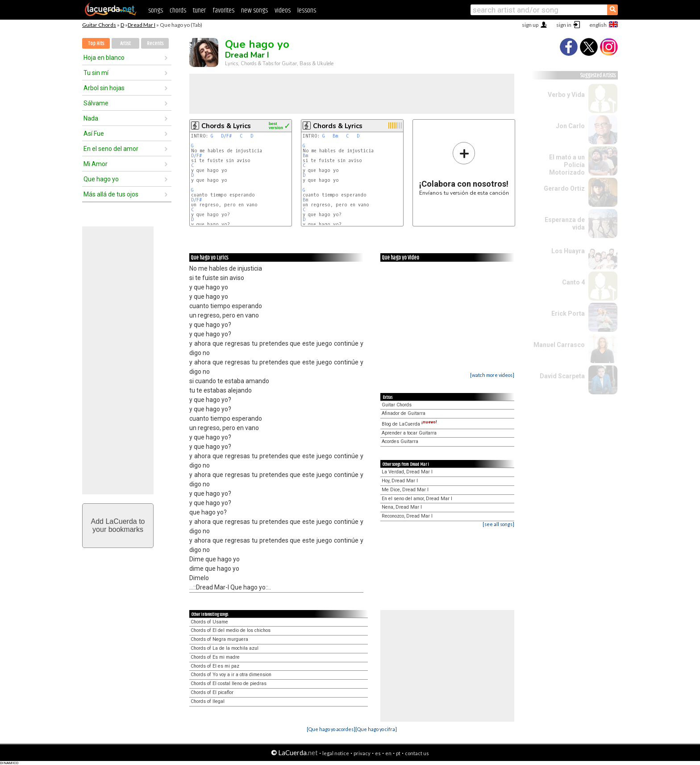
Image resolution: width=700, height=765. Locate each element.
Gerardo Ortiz (564, 188)
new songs (254, 10)
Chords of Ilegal (208, 701)
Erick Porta (568, 314)
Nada (91, 118)
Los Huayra (568, 251)
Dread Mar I (142, 25)
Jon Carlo (570, 126)
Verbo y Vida (566, 95)
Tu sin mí (96, 73)
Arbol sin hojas (104, 88)
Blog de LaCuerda (409, 424)
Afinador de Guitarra (404, 413)
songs (156, 10)
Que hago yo (101, 179)
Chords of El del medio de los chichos (231, 630)
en (388, 753)
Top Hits (96, 44)
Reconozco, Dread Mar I (407, 516)
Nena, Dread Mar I (402, 507)
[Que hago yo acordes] (331, 729)
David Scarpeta (562, 376)
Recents (155, 44)
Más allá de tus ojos (111, 194)
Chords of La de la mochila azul (225, 648)
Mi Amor (96, 164)
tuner (199, 10)
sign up (530, 25)
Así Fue (94, 134)
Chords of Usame (209, 622)
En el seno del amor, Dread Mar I (417, 499)
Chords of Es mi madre (215, 657)
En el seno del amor (111, 149)
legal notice (336, 753)
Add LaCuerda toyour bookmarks (118, 525)
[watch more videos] (492, 375)
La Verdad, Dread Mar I (407, 472)
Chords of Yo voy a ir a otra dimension (231, 675)
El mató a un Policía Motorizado (567, 165)
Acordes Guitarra (400, 441)
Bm (335, 136)
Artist (125, 44)
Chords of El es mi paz (215, 666)
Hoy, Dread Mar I (400, 481)
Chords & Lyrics (226, 126)
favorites (223, 10)
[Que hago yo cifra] (376, 729)
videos (283, 10)
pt (398, 753)
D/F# (226, 136)
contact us (417, 753)
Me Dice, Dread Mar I (405, 490)
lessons (307, 10)
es (378, 753)
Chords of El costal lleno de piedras (229, 683)
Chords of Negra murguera (219, 639)
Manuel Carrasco (559, 345)
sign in (564, 25)
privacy (362, 753)
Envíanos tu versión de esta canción (464, 169)
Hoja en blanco (104, 58)
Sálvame (96, 103)
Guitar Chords (99, 25)
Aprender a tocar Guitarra (409, 433)
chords (178, 10)
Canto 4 (573, 282)
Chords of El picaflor (212, 692)
